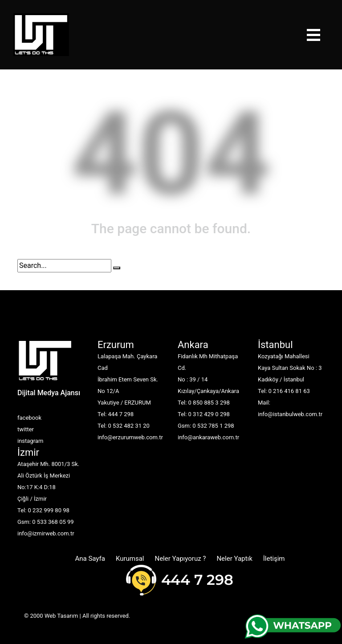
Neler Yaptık (234, 559)
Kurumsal (130, 559)
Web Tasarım (61, 616)
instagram (30, 441)
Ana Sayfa (90, 559)
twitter (26, 429)
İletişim (274, 559)
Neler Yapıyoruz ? (180, 559)
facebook (29, 418)
